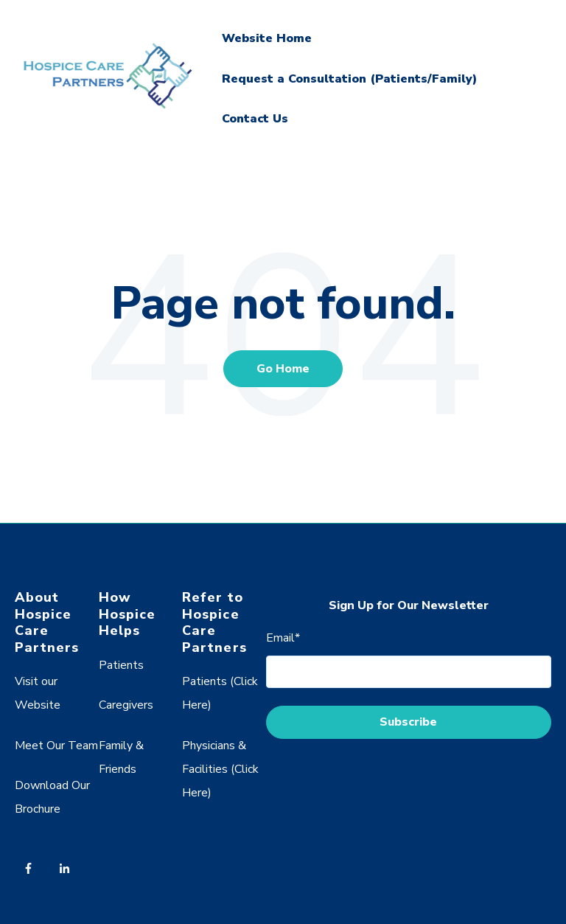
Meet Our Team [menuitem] (56, 746)
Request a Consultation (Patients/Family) (349, 79)
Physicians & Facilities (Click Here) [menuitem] (220, 769)
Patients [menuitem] (121, 665)
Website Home (267, 38)
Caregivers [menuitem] (126, 705)
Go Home (283, 369)
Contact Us (255, 119)
